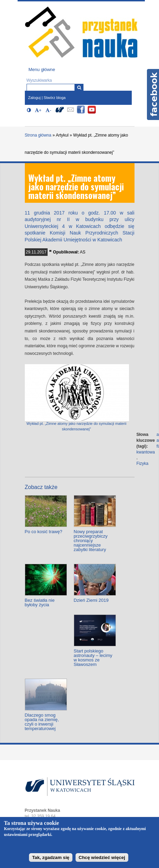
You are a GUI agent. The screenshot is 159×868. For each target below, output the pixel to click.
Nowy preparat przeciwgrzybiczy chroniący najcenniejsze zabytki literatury (91, 541)
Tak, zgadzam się (51, 857)
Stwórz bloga (55, 98)
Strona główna (38, 135)
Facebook (153, 94)
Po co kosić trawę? (44, 532)
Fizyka (143, 463)
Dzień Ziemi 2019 (91, 600)
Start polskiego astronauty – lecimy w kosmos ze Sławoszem (93, 658)
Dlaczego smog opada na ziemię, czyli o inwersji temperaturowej (42, 722)
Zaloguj (34, 98)
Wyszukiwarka (39, 80)
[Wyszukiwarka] (79, 87)
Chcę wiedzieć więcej (102, 857)
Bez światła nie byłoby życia (40, 602)
